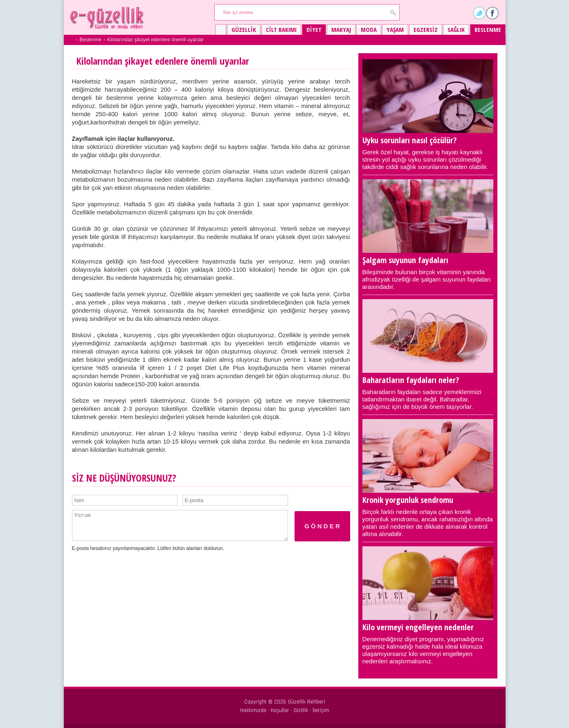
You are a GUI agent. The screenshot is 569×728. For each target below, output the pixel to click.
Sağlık (456, 29)
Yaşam (395, 29)
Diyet (314, 29)
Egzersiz (426, 29)
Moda (369, 29)
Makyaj (341, 29)
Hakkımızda (253, 710)
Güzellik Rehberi (307, 702)
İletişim (321, 710)
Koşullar (280, 710)
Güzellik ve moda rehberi (108, 17)
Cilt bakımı (281, 29)
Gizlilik (301, 710)
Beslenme (488, 29)
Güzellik (244, 29)
